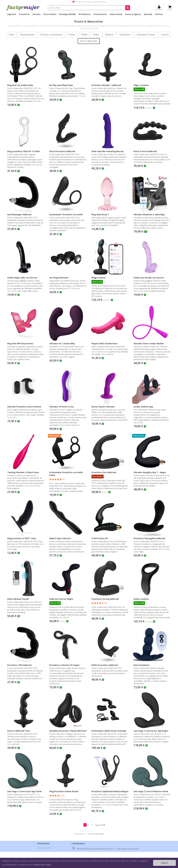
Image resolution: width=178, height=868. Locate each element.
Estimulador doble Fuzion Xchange (109, 731)
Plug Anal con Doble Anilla (20, 85)
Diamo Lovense (141, 599)
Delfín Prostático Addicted (105, 665)
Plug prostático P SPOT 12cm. (22, 538)
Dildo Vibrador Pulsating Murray (108, 151)
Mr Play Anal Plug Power (61, 85)
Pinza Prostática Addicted (62, 151)
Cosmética (24, 14)
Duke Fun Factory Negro (61, 599)
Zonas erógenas (133, 14)
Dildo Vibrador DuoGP (18, 599)
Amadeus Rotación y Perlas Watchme (68, 731)
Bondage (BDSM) (67, 14)
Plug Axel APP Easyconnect (20, 343)
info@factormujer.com (91, 864)
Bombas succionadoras (52, 35)
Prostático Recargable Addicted (149, 538)
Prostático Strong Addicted (105, 599)
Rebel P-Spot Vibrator (60, 538)
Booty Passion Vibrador (103, 407)
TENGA (84, 35)
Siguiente (100, 825)
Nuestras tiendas (44, 863)
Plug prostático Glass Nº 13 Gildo (24, 151)
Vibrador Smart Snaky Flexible (149, 343)
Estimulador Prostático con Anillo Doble (66, 474)
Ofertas (159, 14)
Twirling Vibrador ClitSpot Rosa (23, 472)
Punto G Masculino (89, 41)
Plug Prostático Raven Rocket (64, 791)
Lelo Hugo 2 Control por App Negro (151, 731)
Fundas (72, 35)
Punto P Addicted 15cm (19, 731)
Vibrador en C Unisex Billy (62, 343)
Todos (12, 35)
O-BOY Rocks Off (100, 538)
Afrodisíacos (85, 14)
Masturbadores (28, 35)
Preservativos (100, 14)
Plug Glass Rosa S (100, 214)
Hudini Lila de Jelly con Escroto (149, 278)
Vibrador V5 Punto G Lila (61, 407)
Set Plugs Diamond (59, 278)
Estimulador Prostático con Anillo (66, 214)
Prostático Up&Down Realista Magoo (110, 791)
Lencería (36, 14)
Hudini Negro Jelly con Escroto (22, 278)
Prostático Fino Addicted (104, 472)
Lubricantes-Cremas (146, 35)
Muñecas (109, 35)
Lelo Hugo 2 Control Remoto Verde (151, 791)
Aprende (148, 14)
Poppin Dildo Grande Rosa (104, 343)
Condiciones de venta (46, 855)
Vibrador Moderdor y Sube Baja (149, 214)
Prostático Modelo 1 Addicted (106, 85)
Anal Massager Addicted (19, 214)
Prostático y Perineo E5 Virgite (64, 665)
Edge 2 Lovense (141, 85)
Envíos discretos (44, 848)
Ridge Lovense (98, 278)
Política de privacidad (46, 852)
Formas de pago (44, 859)
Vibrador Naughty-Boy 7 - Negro (150, 472)
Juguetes (12, 14)
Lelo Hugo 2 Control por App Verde (24, 791)
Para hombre (50, 14)
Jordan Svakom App (143, 407)
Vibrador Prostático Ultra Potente (24, 407)
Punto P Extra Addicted (145, 151)
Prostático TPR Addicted (19, 665)
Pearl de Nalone (141, 665)
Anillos (96, 35)
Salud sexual (116, 14)
